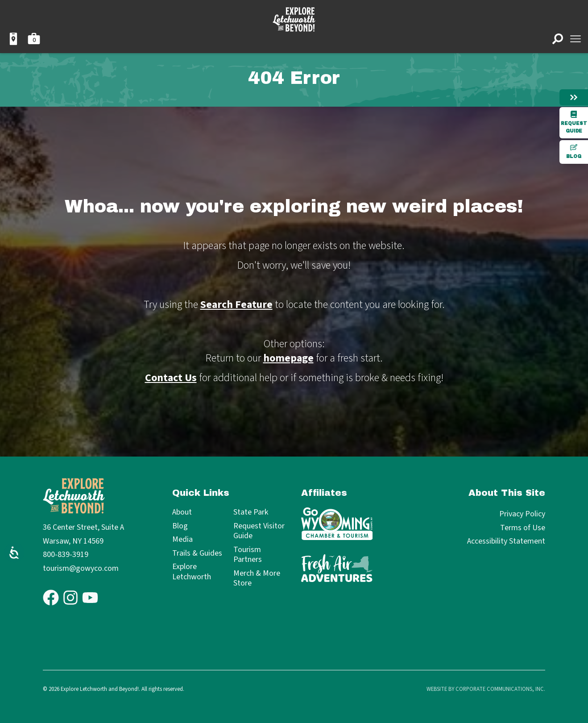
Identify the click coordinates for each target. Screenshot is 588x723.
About (182, 513)
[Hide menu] (574, 97)
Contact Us (171, 378)
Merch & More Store (257, 579)
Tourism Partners (248, 555)
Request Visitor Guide (259, 531)
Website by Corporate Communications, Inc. (486, 689)
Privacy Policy (522, 514)
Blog (574, 151)
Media (182, 540)
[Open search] (558, 39)
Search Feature (236, 305)
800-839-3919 (66, 555)
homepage (288, 358)
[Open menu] (576, 39)
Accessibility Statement (506, 541)
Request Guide (574, 122)
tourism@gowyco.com (81, 568)
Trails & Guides (197, 554)
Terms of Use (523, 528)
